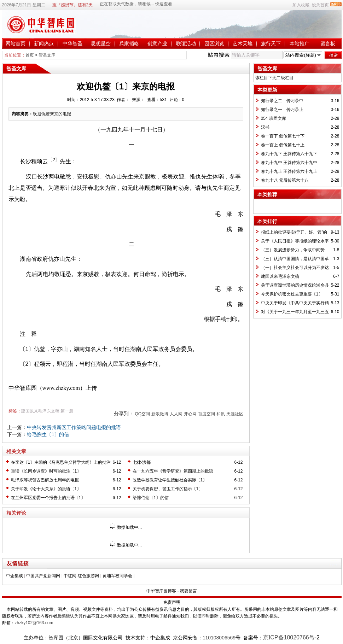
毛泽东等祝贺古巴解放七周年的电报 (45, 480)
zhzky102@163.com (34, 623)
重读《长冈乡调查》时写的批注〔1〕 (46, 471)
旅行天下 (271, 43)
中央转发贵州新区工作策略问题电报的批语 (74, 427)
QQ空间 (142, 414)
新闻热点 (44, 43)
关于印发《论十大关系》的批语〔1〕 (46, 489)
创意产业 (157, 43)
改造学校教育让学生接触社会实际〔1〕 (170, 480)
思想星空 (101, 43)
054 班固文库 (274, 118)
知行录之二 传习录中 (282, 101)
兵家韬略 (129, 43)
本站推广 (300, 43)
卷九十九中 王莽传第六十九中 (289, 163)
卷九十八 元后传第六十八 (285, 180)
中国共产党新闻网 (43, 576)
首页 (30, 55)
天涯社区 (235, 414)
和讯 (221, 414)
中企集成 (14, 576)
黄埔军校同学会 (117, 576)
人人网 (176, 414)
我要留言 (188, 591)
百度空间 (207, 414)
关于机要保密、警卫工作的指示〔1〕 (168, 489)
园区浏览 (214, 43)
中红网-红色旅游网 (81, 576)
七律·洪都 (142, 462)
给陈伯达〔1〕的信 (151, 498)
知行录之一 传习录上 (282, 110)
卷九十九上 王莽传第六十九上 (289, 171)
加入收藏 (301, 5)
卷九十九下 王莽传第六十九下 (289, 154)
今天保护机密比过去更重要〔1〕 (292, 294)
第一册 (67, 411)
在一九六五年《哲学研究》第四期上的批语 (173, 471)
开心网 (190, 414)
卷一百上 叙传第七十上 (283, 145)
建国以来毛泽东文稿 (40, 411)
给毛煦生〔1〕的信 (48, 434)
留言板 (328, 43)
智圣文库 (47, 55)
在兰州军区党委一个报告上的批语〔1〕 (48, 498)
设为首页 (320, 5)
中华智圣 (72, 43)
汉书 (265, 127)
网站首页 (16, 43)
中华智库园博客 (161, 591)
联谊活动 (186, 43)
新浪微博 (160, 414)
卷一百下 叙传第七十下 (283, 136)
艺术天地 (243, 43)
